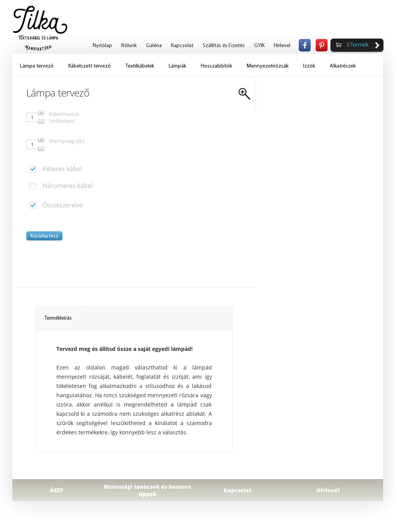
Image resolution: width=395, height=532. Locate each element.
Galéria (154, 46)
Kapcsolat (182, 46)
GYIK (259, 46)
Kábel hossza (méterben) (64, 117)
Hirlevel (282, 46)
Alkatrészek (343, 66)
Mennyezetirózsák (268, 66)
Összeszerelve (56, 205)
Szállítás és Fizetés (224, 46)
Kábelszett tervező (90, 66)
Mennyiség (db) (67, 141)
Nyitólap (102, 46)
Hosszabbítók (216, 66)
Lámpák (177, 66)
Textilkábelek (140, 66)
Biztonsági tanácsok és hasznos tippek (147, 490)
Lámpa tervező (37, 66)
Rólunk (129, 46)
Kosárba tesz (44, 236)
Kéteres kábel (55, 169)
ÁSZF (57, 490)
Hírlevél (328, 490)
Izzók (309, 66)
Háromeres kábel (61, 186)
